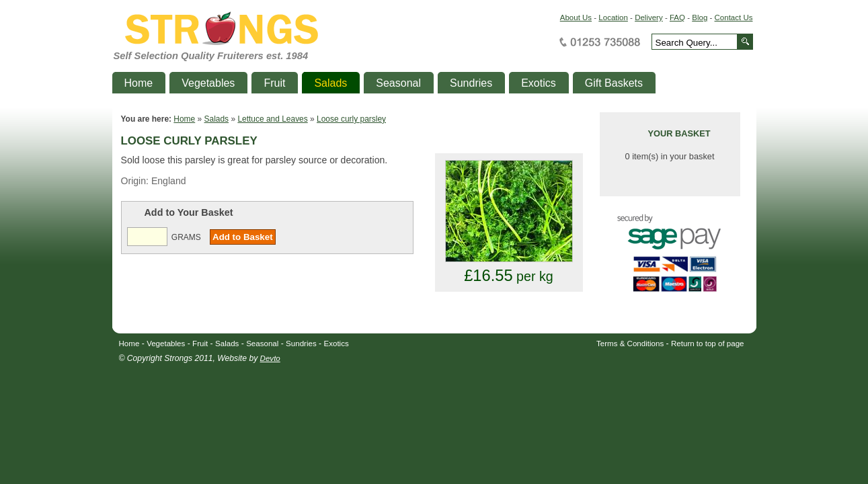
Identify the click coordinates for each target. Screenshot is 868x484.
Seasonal (262, 344)
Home (184, 119)
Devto (270, 358)
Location (613, 17)
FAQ (677, 17)
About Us (576, 17)
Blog (700, 17)
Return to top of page (708, 344)
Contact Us (734, 17)
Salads (217, 119)
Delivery (649, 17)
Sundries (301, 344)
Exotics (337, 344)
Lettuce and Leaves (272, 119)
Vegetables (166, 344)
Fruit (200, 344)
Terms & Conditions (630, 344)
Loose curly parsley (351, 119)
